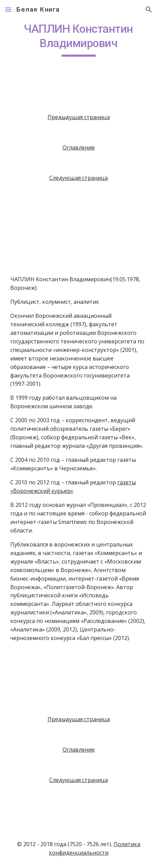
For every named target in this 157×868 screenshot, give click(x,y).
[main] (78, 39)
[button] (8, 9)
